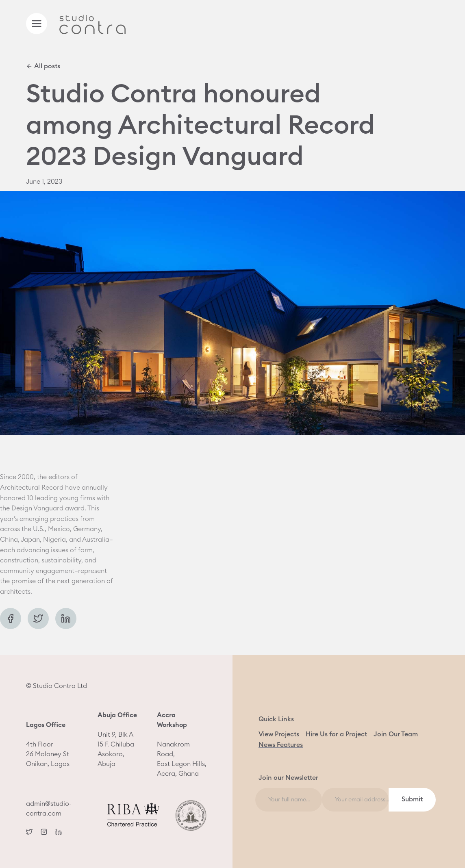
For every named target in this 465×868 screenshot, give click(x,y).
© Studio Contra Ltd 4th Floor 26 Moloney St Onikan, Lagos (56, 725)
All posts (43, 66)
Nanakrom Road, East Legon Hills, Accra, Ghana (182, 744)
